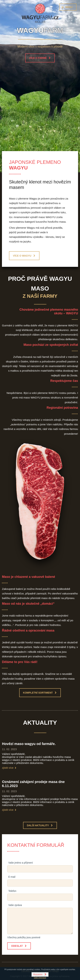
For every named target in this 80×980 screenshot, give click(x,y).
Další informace (40, 978)
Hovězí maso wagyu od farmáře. (29, 744)
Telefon (12, 891)
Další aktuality (38, 825)
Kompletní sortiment (38, 693)
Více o (22, 256)
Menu (69, 7)
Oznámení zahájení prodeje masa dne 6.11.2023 (33, 784)
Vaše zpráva (15, 905)
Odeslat (17, 946)
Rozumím (38, 975)
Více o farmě (38, 58)
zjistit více (8, 768)
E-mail (12, 877)
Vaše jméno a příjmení (21, 863)
